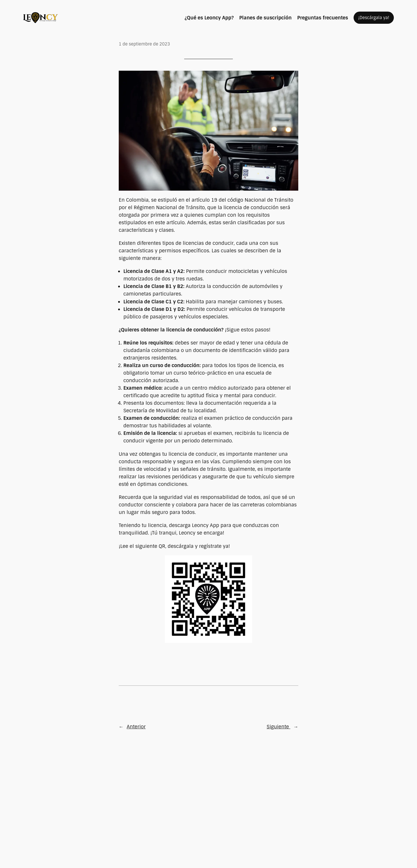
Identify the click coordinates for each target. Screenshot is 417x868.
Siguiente (279, 727)
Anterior (136, 727)
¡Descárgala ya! (374, 18)
